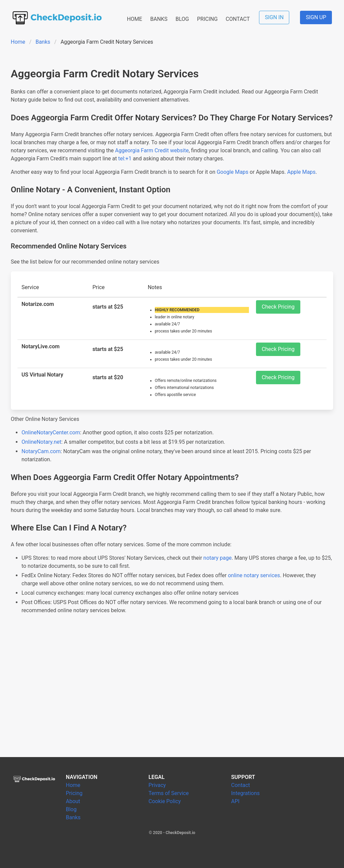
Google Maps (232, 172)
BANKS (159, 19)
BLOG (182, 19)
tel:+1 (125, 159)
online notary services (254, 575)
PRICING (207, 19)
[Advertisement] (172, 694)
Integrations (245, 793)
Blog (71, 809)
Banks (43, 42)
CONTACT (238, 19)
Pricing (74, 793)
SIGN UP (316, 17)
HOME (135, 19)
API (235, 801)
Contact (241, 785)
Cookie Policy (165, 801)
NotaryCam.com (41, 451)
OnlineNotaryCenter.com (51, 432)
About (73, 801)
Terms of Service (169, 793)
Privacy (157, 785)
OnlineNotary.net (41, 442)
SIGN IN (274, 17)
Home (18, 42)
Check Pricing (278, 307)
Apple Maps (302, 172)
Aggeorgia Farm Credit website (152, 150)
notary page (217, 558)
